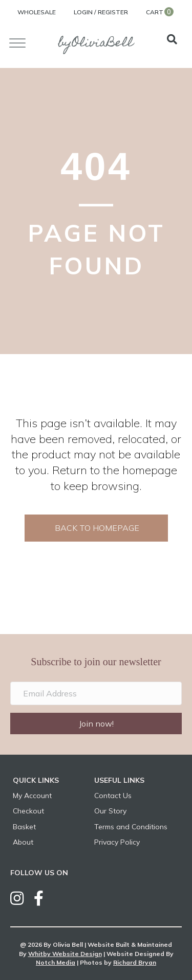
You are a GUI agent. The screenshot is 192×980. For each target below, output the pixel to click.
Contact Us (113, 796)
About (23, 842)
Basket (24, 827)
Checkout (28, 811)
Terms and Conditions (131, 827)
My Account (32, 796)
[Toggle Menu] (17, 43)
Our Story (110, 811)
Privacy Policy (117, 842)
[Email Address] (96, 693)
